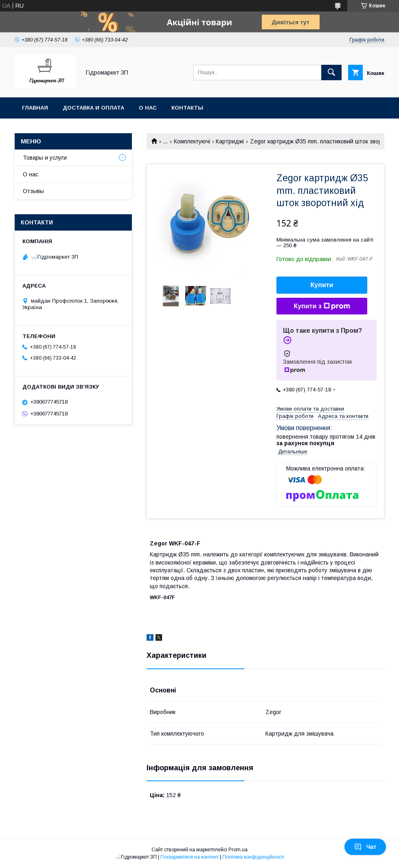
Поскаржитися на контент (190, 857)
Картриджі (230, 141)
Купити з (322, 306)
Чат (365, 847)
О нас (148, 108)
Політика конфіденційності (253, 857)
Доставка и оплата (93, 108)
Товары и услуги (45, 158)
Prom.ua (238, 850)
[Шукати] (331, 73)
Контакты (187, 108)
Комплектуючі (192, 141)
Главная (35, 108)
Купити (322, 285)
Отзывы (33, 191)
